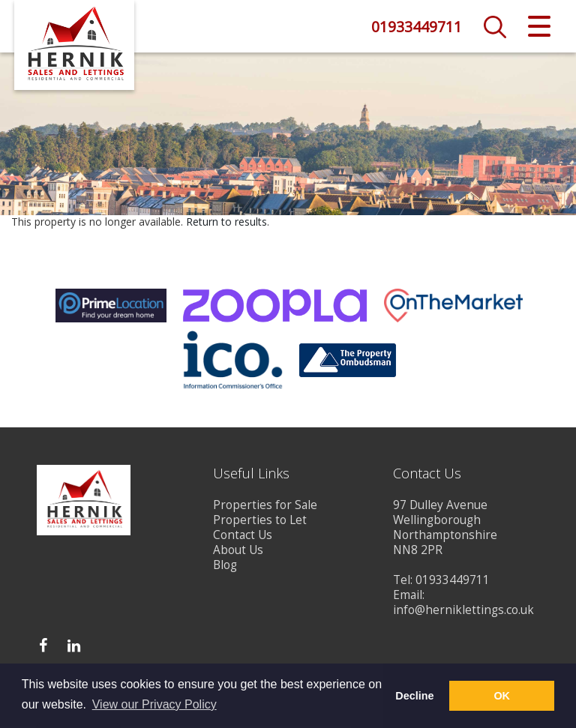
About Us (238, 552)
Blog (225, 567)
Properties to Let (260, 522)
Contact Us (243, 537)
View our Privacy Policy (154, 704)
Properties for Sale (265, 507)
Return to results (226, 224)
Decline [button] (414, 696)
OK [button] (502, 696)
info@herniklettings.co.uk (463, 612)
